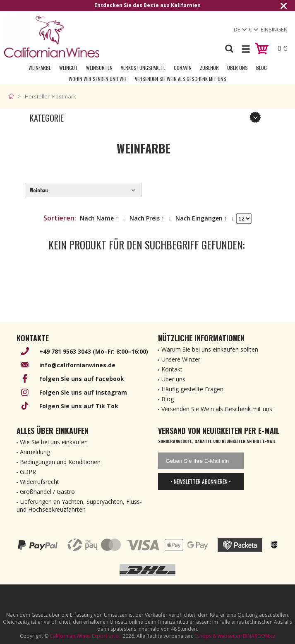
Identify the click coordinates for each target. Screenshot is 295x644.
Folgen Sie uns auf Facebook (82, 379)
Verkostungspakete (143, 68)
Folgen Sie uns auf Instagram (83, 392)
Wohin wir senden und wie (98, 79)
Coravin (183, 68)
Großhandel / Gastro (47, 492)
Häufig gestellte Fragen (192, 389)
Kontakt (172, 369)
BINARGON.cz (259, 636)
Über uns (237, 68)
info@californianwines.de (77, 365)
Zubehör (209, 68)
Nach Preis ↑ (147, 218)
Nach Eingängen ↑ (201, 218)
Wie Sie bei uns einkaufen (54, 442)
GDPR (28, 472)
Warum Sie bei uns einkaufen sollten (210, 349)
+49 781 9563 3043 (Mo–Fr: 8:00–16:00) (94, 351)
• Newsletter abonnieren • (201, 481)
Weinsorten (99, 68)
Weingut (68, 68)
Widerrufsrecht (40, 482)
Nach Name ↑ (99, 218)
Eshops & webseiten (218, 636)
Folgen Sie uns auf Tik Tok (79, 406)
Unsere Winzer (181, 359)
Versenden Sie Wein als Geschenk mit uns (181, 79)
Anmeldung (35, 452)
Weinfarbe (40, 68)
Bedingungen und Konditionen (60, 462)
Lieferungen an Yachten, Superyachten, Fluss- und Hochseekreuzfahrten (79, 505)
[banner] (52, 37)
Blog (261, 68)
